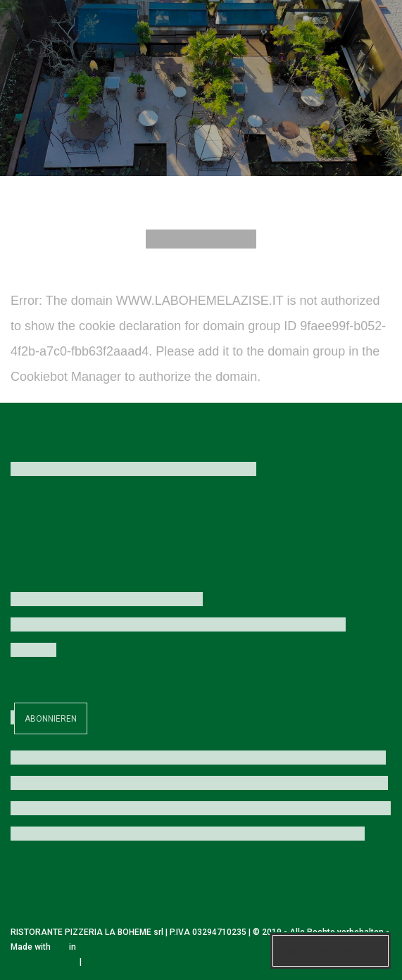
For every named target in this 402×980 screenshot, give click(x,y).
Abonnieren (51, 719)
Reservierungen (331, 951)
